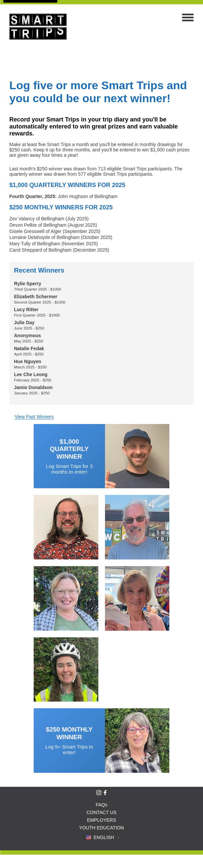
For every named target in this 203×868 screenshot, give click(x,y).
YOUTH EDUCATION (101, 828)
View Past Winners (34, 417)
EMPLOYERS (101, 820)
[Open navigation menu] (188, 18)
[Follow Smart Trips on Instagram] (99, 793)
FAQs (101, 805)
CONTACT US (102, 812)
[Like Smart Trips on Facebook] (105, 793)
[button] (101, 837)
